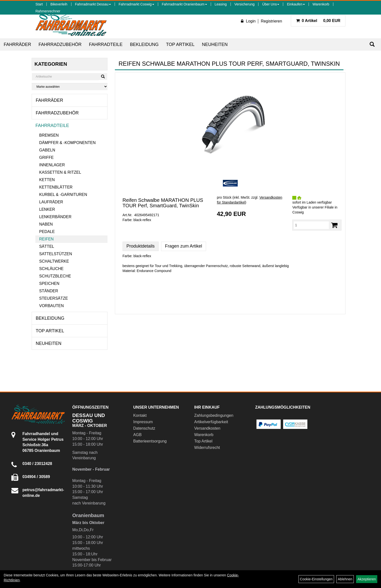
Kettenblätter (56, 187)
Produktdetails (141, 246)
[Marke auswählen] (69, 87)
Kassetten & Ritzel (60, 172)
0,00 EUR (318, 21)
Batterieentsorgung (150, 441)
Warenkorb (321, 4)
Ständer (48, 291)
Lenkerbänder (55, 217)
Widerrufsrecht (207, 448)
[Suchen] (372, 44)
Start (39, 4)
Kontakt (140, 415)
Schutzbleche (55, 276)
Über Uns (271, 4)
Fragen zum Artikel (184, 246)
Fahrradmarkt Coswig (136, 4)
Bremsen (49, 135)
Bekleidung (144, 44)
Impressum (143, 422)
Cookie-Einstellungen (316, 579)
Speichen (49, 283)
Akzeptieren (367, 579)
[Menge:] (311, 225)
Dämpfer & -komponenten (67, 143)
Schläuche (51, 269)
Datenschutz (144, 428)
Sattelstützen (55, 254)
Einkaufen (296, 4)
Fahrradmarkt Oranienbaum (184, 4)
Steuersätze (53, 298)
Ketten (47, 180)
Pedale (47, 232)
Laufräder (51, 202)
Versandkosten (207, 428)
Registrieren (271, 21)
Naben (46, 224)
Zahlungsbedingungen (214, 415)
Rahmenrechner (48, 11)
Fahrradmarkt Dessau (93, 4)
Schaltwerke (54, 261)
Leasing (221, 4)
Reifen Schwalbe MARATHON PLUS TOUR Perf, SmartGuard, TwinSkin (163, 203)
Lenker (47, 209)
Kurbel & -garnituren (63, 195)
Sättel (46, 246)
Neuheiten (215, 44)
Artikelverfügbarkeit (211, 422)
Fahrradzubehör (60, 44)
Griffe (46, 157)
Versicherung (245, 4)
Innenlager (52, 165)
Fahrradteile (106, 44)
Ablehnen (345, 579)
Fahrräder (17, 44)
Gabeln (47, 150)
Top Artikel (180, 44)
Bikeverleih (59, 4)
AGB (137, 435)
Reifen (46, 239)
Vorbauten (51, 306)
